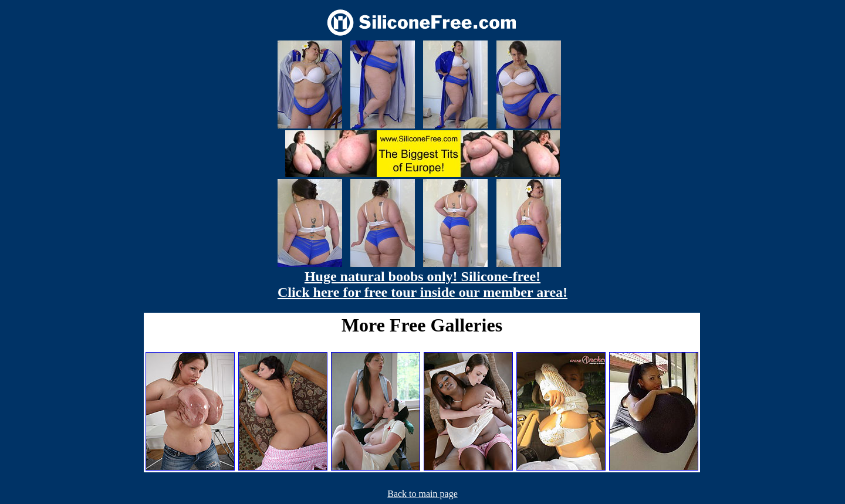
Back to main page (422, 494)
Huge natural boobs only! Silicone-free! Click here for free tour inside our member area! (422, 284)
